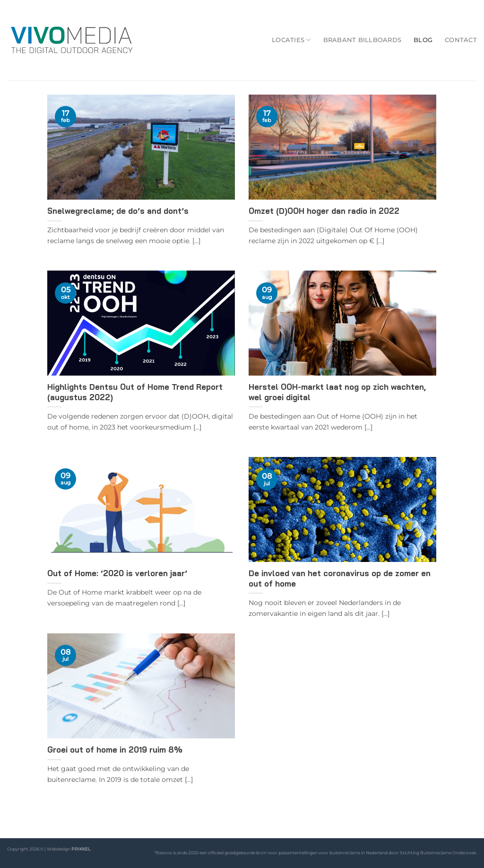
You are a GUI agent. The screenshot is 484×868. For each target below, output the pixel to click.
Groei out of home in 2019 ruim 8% (115, 750)
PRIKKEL (81, 849)
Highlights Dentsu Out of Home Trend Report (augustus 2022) (135, 392)
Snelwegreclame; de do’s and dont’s (118, 211)
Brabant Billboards (363, 40)
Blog (423, 40)
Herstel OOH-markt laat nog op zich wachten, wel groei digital (337, 392)
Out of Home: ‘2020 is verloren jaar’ (117, 573)
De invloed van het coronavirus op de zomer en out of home (340, 578)
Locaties (291, 40)
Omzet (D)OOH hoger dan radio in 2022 (324, 211)
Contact (461, 40)
